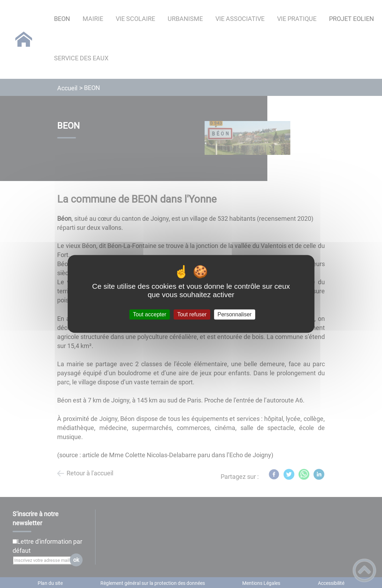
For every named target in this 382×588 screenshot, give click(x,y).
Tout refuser (192, 314)
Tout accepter (150, 314)
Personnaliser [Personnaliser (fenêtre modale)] (235, 314)
